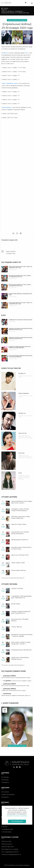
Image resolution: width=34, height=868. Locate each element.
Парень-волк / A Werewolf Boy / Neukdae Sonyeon (20, 658)
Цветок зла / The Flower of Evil (20, 555)
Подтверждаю (17, 821)
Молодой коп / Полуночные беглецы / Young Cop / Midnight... (22, 635)
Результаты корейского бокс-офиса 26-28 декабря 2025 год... (20, 285)
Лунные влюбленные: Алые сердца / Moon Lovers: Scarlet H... (22, 502)
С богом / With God (17, 627)
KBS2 (5, 53)
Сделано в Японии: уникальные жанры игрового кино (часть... (20, 329)
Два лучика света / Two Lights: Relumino (20, 620)
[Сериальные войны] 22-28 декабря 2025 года (20, 294)
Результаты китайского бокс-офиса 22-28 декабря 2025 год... (20, 276)
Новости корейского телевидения (17, 20)
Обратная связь (6, 841)
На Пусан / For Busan (17, 588)
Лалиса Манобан (24, 393)
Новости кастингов (11, 368)
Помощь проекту (7, 844)
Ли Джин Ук (22, 373)
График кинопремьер (8, 794)
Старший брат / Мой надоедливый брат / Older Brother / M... (21, 597)
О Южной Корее (6, 832)
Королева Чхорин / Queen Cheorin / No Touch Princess (22, 548)
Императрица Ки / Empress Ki (20, 540)
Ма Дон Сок (22, 413)
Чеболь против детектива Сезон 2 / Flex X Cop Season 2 (26, 437)
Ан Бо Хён (21, 453)
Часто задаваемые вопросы (10, 852)
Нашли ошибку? (11, 251)
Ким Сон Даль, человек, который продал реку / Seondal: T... (21, 643)
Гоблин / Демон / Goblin (18, 563)
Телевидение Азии (7, 829)
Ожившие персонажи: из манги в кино (20, 320)
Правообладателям (7, 847)
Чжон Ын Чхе (22, 433)
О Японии (4, 827)
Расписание (5, 780)
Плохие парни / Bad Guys (19, 570)
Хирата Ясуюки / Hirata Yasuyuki (17, 746)
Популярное (5, 782)
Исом (20, 473)
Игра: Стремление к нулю (10, 83)
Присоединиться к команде (10, 849)
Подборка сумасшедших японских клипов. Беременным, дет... (20, 347)
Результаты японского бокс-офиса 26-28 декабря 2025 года (20, 267)
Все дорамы (5, 777)
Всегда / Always (16, 604)
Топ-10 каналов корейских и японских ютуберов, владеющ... (20, 356)
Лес (27, 53)
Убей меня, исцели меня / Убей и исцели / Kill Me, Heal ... (21, 517)
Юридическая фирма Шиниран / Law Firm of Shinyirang (24, 478)
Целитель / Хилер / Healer (19, 524)
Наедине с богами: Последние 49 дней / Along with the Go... (21, 612)
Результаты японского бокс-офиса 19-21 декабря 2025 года (20, 303)
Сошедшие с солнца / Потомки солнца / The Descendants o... (20, 510)
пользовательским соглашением (17, 816)
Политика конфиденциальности (11, 854)
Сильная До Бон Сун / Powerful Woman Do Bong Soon (20, 533)
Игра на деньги (7, 107)
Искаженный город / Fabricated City (21, 650)
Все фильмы (5, 792)
